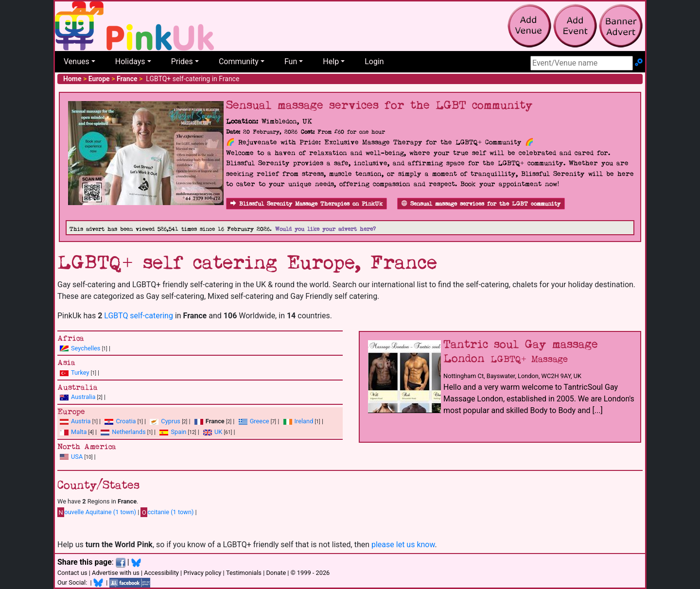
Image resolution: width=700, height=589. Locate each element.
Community (239, 61)
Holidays (130, 61)
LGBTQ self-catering (139, 316)
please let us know (403, 545)
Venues (77, 61)
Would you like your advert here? (325, 229)
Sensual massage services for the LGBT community (481, 204)
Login (374, 61)
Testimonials (244, 573)
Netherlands (129, 432)
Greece (260, 421)
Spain (178, 432)
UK (218, 432)
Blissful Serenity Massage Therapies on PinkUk (306, 204)
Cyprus (171, 421)
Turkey (80, 372)
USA (77, 457)
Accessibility (161, 573)
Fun (291, 61)
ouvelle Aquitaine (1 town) (97, 512)
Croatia (126, 421)
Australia (83, 397)
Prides (182, 61)
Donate (276, 573)
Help (331, 61)
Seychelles (86, 348)
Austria (81, 421)
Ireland (304, 421)
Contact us (72, 573)
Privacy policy (202, 573)
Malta (79, 432)
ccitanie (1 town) (167, 512)
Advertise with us (116, 573)
